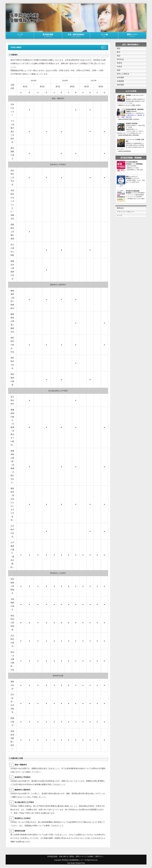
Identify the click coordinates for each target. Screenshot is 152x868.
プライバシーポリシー (126, 212)
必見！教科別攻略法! (76, 36)
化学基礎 (120, 77)
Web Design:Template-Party (76, 863)
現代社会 (120, 59)
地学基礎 (120, 85)
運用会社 (120, 208)
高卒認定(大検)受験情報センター (73, 860)
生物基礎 (120, 81)
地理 (119, 70)
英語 (119, 56)
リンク (119, 215)
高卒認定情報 (48, 36)
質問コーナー (132, 36)
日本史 (119, 67)
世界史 (119, 63)
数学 (119, 52)
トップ (20, 36)
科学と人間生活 (123, 74)
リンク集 (104, 36)
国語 (119, 48)
